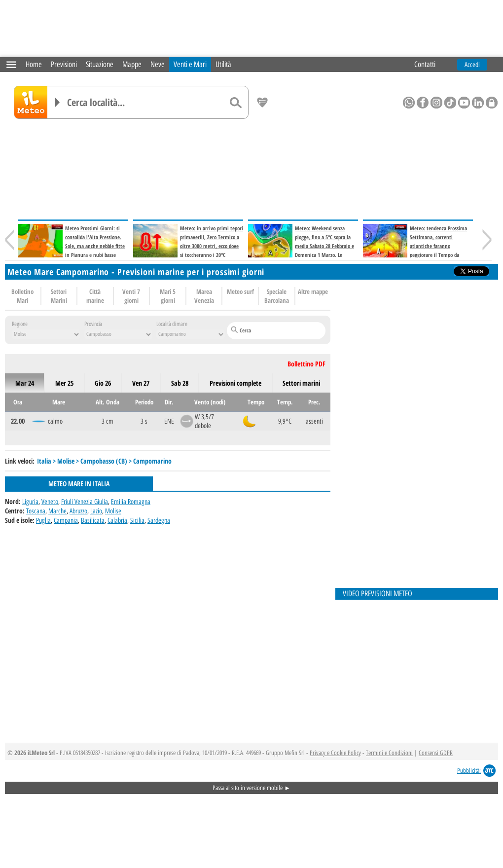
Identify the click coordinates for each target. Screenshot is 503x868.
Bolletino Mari (22, 296)
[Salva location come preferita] (262, 103)
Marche (57, 511)
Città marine (95, 296)
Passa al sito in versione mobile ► (251, 788)
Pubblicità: (469, 771)
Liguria (30, 502)
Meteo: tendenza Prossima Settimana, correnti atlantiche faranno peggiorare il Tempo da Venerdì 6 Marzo (415, 246)
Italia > (47, 461)
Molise (113, 511)
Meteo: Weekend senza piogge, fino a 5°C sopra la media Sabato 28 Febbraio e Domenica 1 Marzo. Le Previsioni (301, 246)
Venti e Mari (190, 64)
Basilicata (93, 520)
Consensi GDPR (436, 753)
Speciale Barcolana (277, 296)
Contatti (425, 64)
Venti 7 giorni (131, 296)
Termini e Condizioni (389, 753)
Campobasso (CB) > (107, 461)
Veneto (50, 502)
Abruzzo (78, 511)
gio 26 (103, 383)
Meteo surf (240, 291)
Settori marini (301, 383)
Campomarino (152, 461)
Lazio (96, 511)
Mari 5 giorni (168, 296)
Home (34, 64)
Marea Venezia (204, 296)
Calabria (117, 520)
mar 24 (25, 383)
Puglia (43, 520)
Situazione (100, 64)
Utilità (223, 64)
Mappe (132, 64)
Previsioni (64, 64)
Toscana (36, 511)
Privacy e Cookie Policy (335, 753)
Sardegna (159, 520)
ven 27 (141, 383)
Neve (158, 64)
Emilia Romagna (131, 502)
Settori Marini (59, 296)
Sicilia (137, 520)
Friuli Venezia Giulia (85, 502)
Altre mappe (313, 291)
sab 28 (180, 383)
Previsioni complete (235, 383)
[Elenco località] (57, 102)
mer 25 (64, 383)
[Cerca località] (145, 102)
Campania (66, 520)
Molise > (69, 461)
